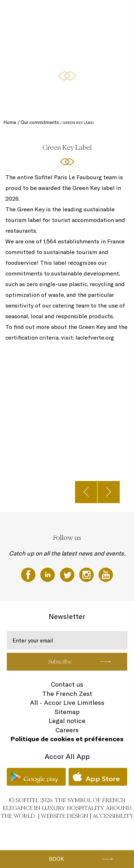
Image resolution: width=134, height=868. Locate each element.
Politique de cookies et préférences (67, 739)
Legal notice (67, 721)
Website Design (64, 816)
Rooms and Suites (39, 13)
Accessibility (113, 816)
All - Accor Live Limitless (67, 702)
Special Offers (76, 40)
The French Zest (67, 694)
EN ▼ (90, 67)
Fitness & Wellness (40, 67)
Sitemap (67, 712)
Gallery (71, 67)
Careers (67, 730)
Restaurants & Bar (79, 13)
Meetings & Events (39, 40)
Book (56, 859)
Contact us (67, 684)
